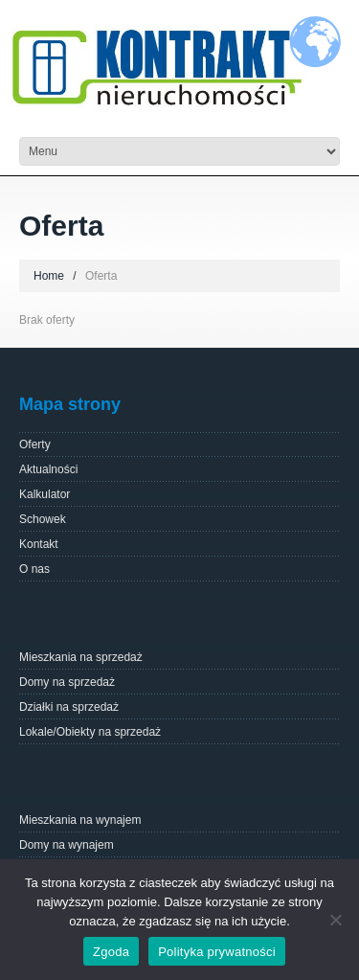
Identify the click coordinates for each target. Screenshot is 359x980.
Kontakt (39, 544)
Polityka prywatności (217, 952)
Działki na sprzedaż (69, 707)
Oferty (35, 444)
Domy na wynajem (67, 845)
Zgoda (111, 952)
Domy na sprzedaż (67, 682)
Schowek (43, 519)
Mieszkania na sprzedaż (81, 657)
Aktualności (48, 469)
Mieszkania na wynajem (80, 820)
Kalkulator (45, 494)
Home (49, 276)
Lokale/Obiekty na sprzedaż (90, 732)
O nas (34, 569)
